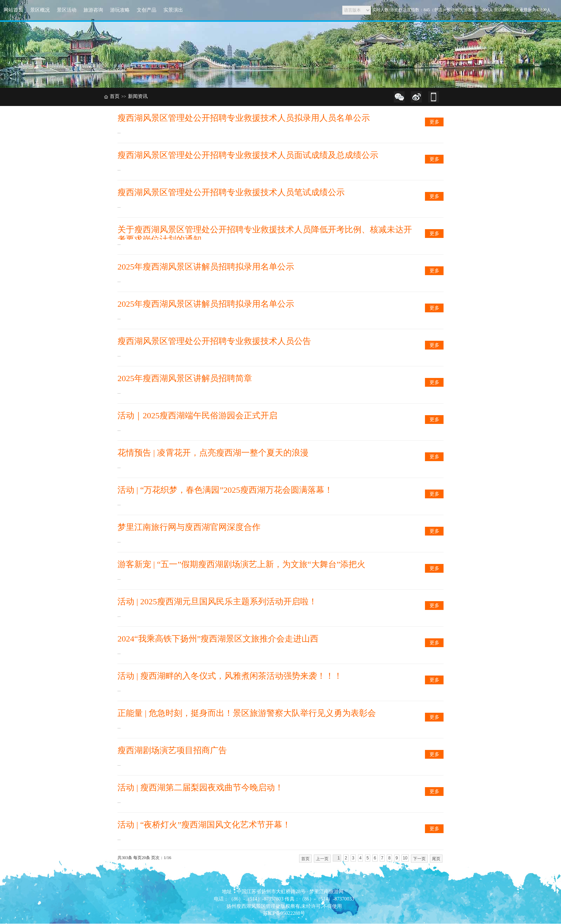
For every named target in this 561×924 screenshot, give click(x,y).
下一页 (419, 859)
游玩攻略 (120, 10)
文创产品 (147, 10)
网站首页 (13, 10)
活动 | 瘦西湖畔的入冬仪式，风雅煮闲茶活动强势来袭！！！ (230, 676)
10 (405, 858)
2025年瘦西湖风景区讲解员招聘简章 (185, 378)
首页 (115, 96)
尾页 (436, 859)
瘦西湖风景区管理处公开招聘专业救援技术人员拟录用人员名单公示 (244, 118)
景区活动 (67, 10)
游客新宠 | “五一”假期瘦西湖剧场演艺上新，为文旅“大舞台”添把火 (241, 564)
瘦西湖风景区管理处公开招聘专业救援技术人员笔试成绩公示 (231, 192)
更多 (434, 122)
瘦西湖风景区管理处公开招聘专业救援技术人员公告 (214, 341)
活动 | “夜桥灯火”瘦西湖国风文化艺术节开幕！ (204, 825)
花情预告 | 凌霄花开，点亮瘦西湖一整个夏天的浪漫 (213, 453)
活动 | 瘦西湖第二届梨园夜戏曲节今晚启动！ (200, 787)
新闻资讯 (138, 96)
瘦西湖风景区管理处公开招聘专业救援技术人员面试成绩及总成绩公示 (248, 155)
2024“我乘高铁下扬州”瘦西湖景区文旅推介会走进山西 (218, 639)
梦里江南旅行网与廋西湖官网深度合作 (189, 527)
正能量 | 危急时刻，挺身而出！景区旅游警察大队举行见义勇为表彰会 (247, 713)
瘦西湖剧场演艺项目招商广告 (172, 750)
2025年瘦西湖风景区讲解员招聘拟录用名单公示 (206, 267)
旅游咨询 (93, 10)
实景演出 (173, 10)
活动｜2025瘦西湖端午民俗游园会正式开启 (197, 416)
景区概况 (40, 10)
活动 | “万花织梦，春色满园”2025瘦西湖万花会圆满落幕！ (225, 490)
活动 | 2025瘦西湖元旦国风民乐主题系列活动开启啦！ (217, 601)
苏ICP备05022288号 (284, 913)
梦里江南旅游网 (326, 892)
